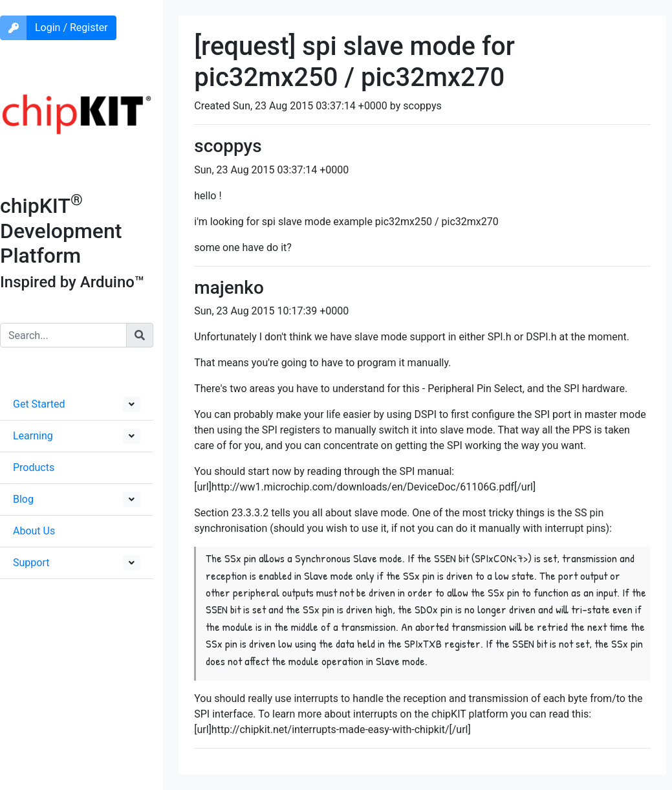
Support (31, 563)
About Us (34, 531)
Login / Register (71, 27)
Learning (33, 436)
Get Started (39, 404)
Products (34, 467)
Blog (23, 499)
